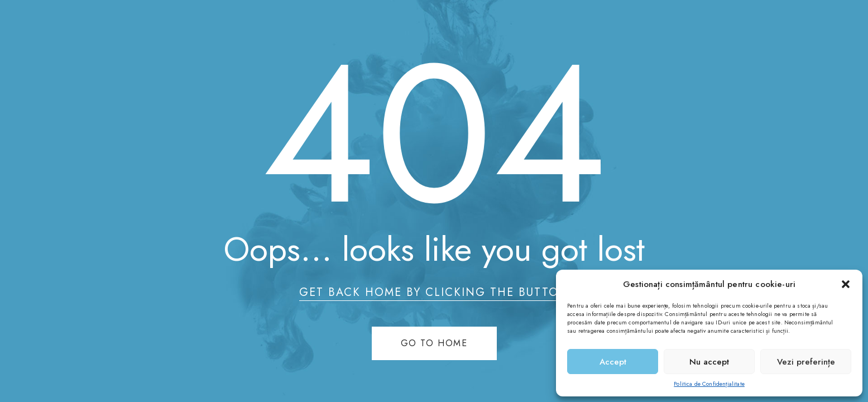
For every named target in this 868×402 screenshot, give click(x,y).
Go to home (434, 343)
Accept (613, 362)
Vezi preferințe (806, 362)
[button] (846, 284)
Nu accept (709, 362)
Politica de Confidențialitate (709, 384)
